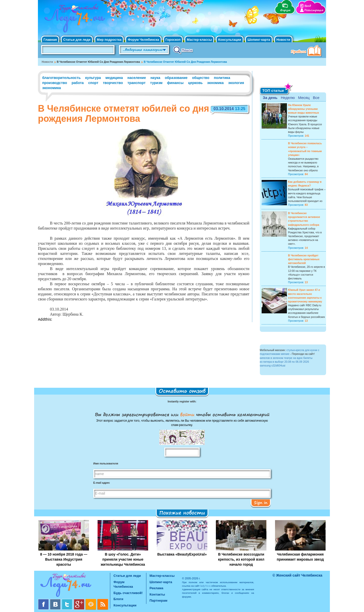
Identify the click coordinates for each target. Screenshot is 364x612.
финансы (175, 83)
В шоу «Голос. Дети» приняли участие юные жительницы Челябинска (123, 559)
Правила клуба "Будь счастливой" (307, 51)
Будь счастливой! (128, 593)
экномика (215, 83)
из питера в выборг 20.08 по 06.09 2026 (285, 362)
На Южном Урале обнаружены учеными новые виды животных (304, 109)
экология (236, 83)
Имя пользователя (106, 463)
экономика (52, 88)
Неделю (288, 98)
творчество (113, 83)
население (137, 78)
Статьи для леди (77, 40)
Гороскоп (173, 40)
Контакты (157, 594)
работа (78, 83)
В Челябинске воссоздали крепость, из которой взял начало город (241, 559)
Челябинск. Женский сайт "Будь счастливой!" (74, 20)
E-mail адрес (102, 483)
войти (187, 414)
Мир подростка (109, 40)
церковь (195, 83)
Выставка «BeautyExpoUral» (182, 554)
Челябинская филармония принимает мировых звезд (300, 557)
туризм (156, 83)
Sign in (261, 502)
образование (176, 78)
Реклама (156, 588)
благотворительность (61, 78)
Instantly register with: (182, 401)
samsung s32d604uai (273, 365)
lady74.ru (205, 586)
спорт (93, 83)
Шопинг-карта (259, 40)
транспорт (136, 83)
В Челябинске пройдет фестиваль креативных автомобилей (304, 259)
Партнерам (159, 600)
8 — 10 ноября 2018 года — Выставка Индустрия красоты (64, 559)
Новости (283, 40)
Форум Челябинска (143, 40)
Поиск (183, 50)
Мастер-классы (199, 40)
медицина (114, 78)
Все (316, 98)
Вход (308, 6)
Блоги (118, 599)
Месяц (304, 98)
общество (201, 78)
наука (155, 78)
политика (222, 78)
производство (55, 83)
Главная (50, 40)
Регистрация (314, 10)
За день (270, 98)
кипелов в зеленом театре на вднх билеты (286, 358)
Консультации (230, 40)
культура (93, 78)
